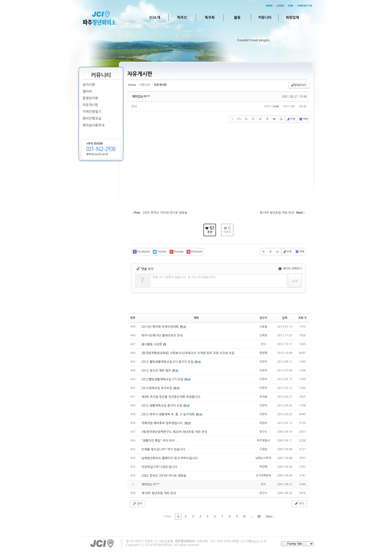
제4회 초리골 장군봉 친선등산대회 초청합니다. (171, 397)
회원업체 (292, 18)
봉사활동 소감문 (152, 344)
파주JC (182, 18)
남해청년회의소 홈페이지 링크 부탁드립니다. (170, 458)
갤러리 (87, 91)
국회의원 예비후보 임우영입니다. (163, 423)
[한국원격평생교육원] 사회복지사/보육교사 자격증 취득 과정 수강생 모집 (188, 353)
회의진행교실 (92, 118)
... (252, 516)
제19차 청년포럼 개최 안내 (159, 493)
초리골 (263, 397)
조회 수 (302, 318)
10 (244, 516)
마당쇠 (263, 423)
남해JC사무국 (263, 458)
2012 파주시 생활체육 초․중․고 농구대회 (168, 414)
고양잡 (263, 449)
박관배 (263, 467)
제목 (196, 318)
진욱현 (263, 335)
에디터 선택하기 (290, 269)
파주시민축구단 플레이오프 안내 (162, 336)
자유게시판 (90, 105)
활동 (237, 18)
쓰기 (299, 503)
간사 (134, 106)
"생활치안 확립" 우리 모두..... (160, 441)
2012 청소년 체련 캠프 (157, 371)
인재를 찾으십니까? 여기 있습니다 (163, 449)
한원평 (263, 353)
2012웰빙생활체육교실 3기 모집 (163, 379)
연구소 (263, 432)
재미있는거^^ (141, 97)
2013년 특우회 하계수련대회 (160, 327)
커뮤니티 (265, 18)
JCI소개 (154, 18)
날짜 (285, 318)
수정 (291, 119)
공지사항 (89, 85)
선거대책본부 (263, 476)
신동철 (263, 327)
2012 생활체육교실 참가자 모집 (162, 406)
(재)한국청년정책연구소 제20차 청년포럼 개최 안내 (174, 432)
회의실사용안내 (93, 125)
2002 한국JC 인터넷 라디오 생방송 (164, 476)
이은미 (263, 362)
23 (259, 516)
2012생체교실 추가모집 (157, 388)
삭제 (303, 119)
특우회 (210, 18)
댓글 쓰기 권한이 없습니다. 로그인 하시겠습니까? (184, 277)
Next (270, 516)
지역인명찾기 (92, 112)
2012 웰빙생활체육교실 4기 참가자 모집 (168, 362)
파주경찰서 (263, 441)
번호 (133, 318)
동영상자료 (90, 98)
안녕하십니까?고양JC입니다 (159, 467)
